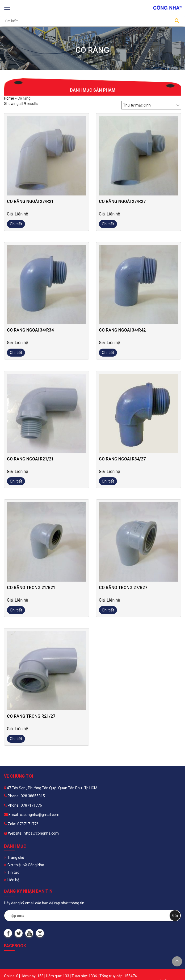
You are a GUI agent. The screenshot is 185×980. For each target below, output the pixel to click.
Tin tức (13, 872)
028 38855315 (33, 796)
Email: (11, 815)
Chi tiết (16, 224)
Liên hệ (13, 880)
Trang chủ (16, 857)
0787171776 (31, 805)
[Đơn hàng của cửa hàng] (151, 105)
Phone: (12, 796)
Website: (13, 833)
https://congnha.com (41, 833)
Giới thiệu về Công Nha (26, 865)
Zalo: (10, 824)
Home (9, 98)
